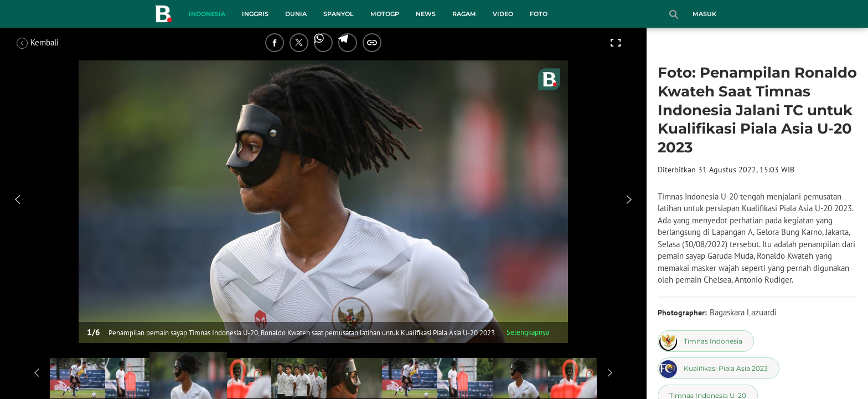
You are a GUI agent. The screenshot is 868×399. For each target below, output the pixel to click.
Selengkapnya (528, 332)
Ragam (464, 14)
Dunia (296, 14)
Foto (539, 14)
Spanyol (339, 14)
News (426, 14)
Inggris (255, 14)
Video (503, 14)
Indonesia (207, 14)
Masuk (704, 14)
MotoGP (385, 14)
